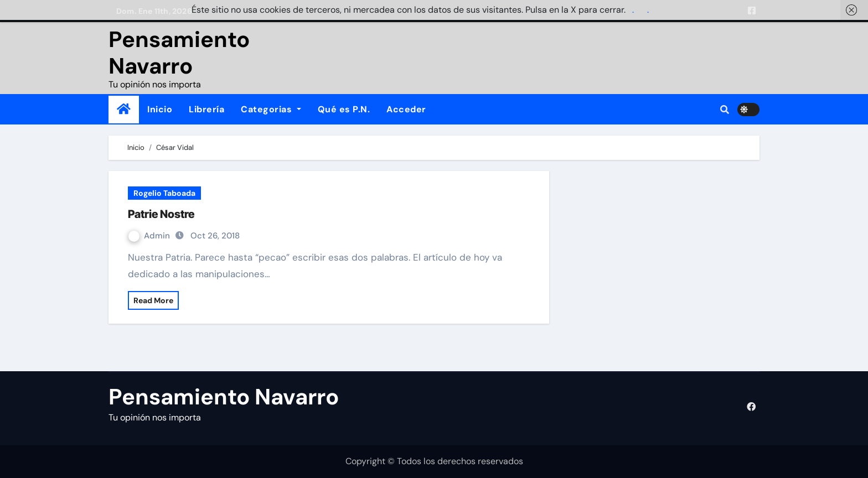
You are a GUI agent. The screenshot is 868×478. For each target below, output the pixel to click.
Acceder (406, 109)
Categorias (271, 109)
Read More (153, 300)
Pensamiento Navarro (179, 53)
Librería (206, 109)
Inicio (160, 109)
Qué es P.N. (344, 109)
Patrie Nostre (161, 214)
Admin (150, 236)
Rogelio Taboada (164, 193)
